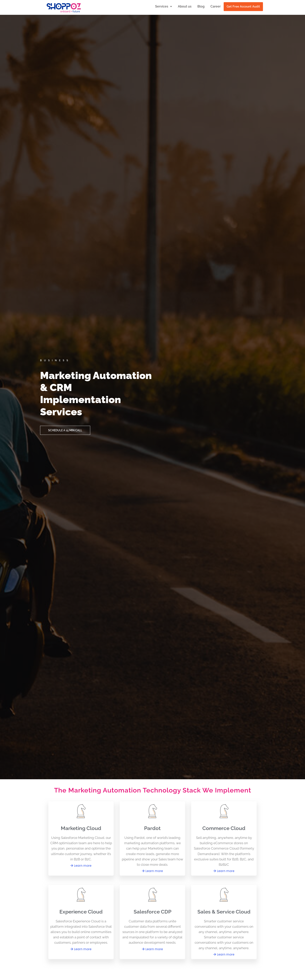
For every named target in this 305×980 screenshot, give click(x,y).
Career (216, 6)
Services (164, 6)
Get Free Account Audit (243, 7)
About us (185, 6)
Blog (201, 6)
